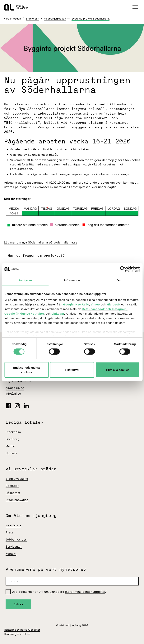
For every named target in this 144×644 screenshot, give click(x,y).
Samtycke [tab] (25, 280)
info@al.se (13, 394)
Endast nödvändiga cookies (26, 370)
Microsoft (114, 304)
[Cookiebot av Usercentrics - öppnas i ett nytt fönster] (123, 269)
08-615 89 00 (15, 388)
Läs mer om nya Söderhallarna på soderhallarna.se (41, 242)
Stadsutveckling (17, 479)
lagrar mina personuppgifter (85, 592)
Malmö (10, 446)
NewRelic (82, 304)
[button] (136, 7)
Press (9, 532)
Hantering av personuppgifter (22, 630)
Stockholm (32, 19)
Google (68, 304)
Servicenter (14, 547)
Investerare (13, 525)
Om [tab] (119, 280)
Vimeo (95, 304)
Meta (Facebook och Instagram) (105, 309)
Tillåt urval (72, 370)
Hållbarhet (13, 493)
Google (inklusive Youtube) (24, 314)
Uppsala (11, 453)
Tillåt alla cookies (118, 370)
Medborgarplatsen (55, 19)
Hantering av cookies (17, 634)
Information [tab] (72, 280)
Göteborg (12, 439)
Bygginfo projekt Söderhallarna (91, 19)
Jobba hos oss (16, 539)
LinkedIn (58, 314)
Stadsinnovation (17, 500)
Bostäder (12, 486)
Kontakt (11, 554)
